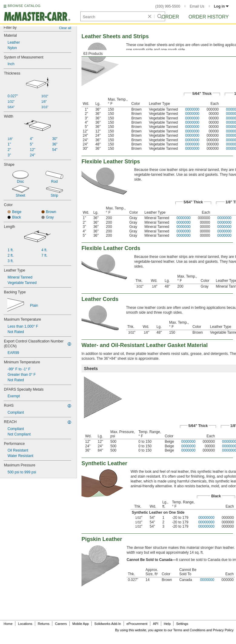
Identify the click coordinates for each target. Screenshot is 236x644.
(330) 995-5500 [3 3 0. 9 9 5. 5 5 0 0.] (168, 6)
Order (170, 17)
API (156, 624)
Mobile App (81, 624)
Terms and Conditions (189, 630)
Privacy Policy (223, 630)
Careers (61, 624)
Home (8, 624)
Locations (25, 624)
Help (167, 624)
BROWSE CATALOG (24, 6)
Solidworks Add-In (108, 624)
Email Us (197, 6)
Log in (221, 6)
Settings (182, 624)
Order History (209, 17)
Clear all (65, 28)
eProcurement (137, 624)
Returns (44, 624)
